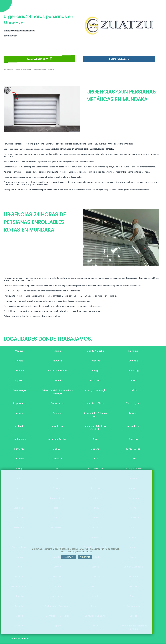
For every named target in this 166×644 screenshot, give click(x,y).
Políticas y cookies (19, 639)
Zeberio (95, 449)
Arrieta (133, 380)
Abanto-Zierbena (57, 371)
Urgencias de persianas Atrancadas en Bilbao (31, 70)
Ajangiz (95, 371)
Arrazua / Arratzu (57, 439)
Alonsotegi (133, 371)
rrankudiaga (19, 439)
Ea (57, 469)
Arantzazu (57, 426)
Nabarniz (95, 361)
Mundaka (133, 351)
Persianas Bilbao (9, 70)
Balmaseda (57, 403)
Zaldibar (57, 413)
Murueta (57, 361)
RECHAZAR (69, 557)
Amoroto (133, 413)
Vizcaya (19, 351)
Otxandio (133, 361)
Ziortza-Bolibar (133, 449)
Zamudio (57, 380)
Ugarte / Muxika (95, 351)
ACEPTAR (85, 557)
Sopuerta (19, 380)
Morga (57, 351)
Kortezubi (57, 459)
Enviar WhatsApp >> (40, 59)
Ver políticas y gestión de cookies (77, 551)
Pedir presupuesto (119, 59)
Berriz (95, 439)
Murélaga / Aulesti (133, 469)
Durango (19, 469)
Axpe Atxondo (95, 469)
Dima (133, 459)
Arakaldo (19, 426)
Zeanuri (57, 449)
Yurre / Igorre (133, 403)
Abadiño (19, 371)
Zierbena (19, 459)
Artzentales (133, 426)
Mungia (19, 361)
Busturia (133, 439)
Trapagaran (19, 403)
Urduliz (133, 390)
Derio (95, 459)
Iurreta (19, 413)
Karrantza (19, 449)
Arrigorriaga (19, 390)
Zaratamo (95, 380)
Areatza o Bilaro (95, 403)
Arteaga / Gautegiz (95, 390)
